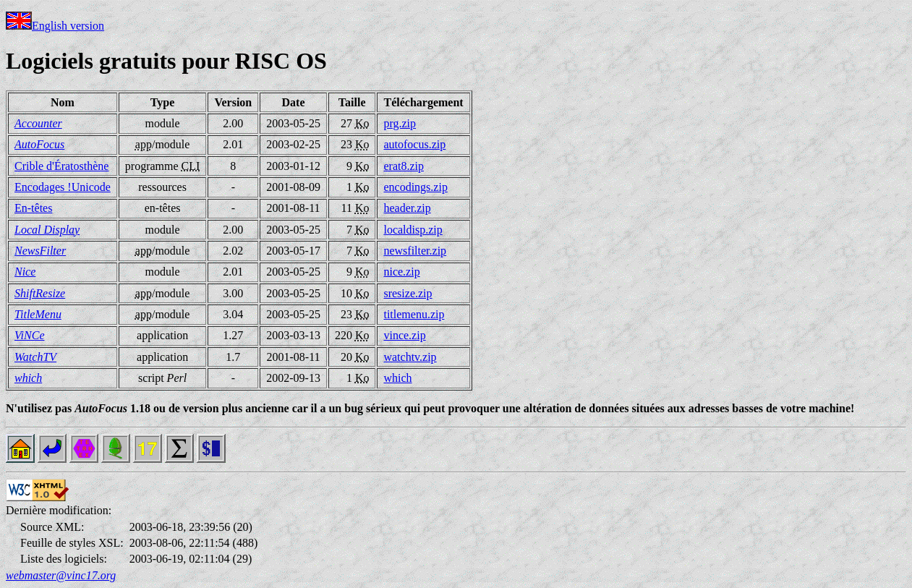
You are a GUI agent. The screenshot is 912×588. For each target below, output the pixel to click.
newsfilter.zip (415, 251)
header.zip (407, 208)
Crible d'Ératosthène (61, 166)
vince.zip (404, 335)
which (397, 378)
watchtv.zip (410, 357)
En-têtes (33, 208)
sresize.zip (408, 293)
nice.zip (401, 272)
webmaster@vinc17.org (61, 575)
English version (55, 26)
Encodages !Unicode (63, 187)
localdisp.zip (413, 230)
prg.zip (400, 123)
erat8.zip (404, 166)
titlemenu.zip (414, 314)
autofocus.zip (414, 144)
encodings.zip (415, 187)
